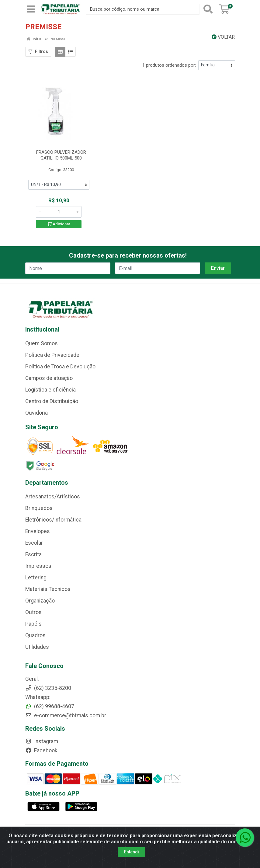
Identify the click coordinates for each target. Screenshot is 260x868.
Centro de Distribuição (52, 401)
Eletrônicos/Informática (53, 520)
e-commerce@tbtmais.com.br (66, 715)
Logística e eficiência (50, 390)
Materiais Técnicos (48, 589)
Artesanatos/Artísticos (53, 497)
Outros (33, 612)
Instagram (42, 741)
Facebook (41, 750)
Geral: (32, 679)
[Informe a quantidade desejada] (59, 212)
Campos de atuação (49, 378)
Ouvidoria (36, 413)
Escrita (33, 554)
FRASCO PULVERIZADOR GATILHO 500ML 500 (61, 155)
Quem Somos (42, 343)
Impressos (38, 566)
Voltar (223, 37)
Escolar (34, 543)
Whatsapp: (38, 697)
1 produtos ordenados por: (169, 65)
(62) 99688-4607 (50, 706)
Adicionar (59, 224)
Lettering (36, 578)
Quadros (35, 635)
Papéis (33, 624)
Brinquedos (39, 508)
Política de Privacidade (52, 355)
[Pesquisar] (208, 9)
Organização (40, 601)
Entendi (132, 852)
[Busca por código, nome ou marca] (143, 9)
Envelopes (38, 531)
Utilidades (37, 647)
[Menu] (31, 9)
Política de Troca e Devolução (60, 367)
